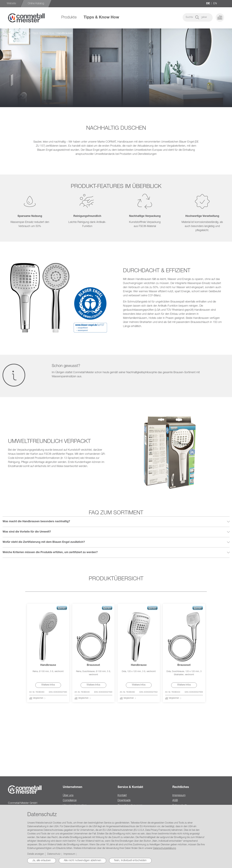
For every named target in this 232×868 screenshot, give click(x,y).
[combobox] (179, 17)
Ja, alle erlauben (42, 861)
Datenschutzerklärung (164, 848)
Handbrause (48, 665)
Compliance (70, 801)
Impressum (179, 796)
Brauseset (93, 665)
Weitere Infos (48, 685)
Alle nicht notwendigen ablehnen (82, 861)
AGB (175, 801)
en (215, 4)
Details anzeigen (36, 854)
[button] (208, 18)
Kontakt (122, 796)
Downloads (124, 801)
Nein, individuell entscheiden (130, 861)
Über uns (68, 796)
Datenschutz (54, 854)
